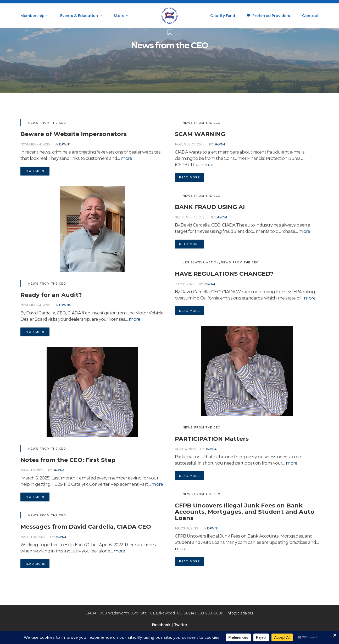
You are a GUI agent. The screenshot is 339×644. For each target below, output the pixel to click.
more (126, 158)
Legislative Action (201, 262)
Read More (35, 171)
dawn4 (65, 144)
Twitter (181, 625)
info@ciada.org (240, 613)
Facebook (161, 625)
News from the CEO (47, 123)
